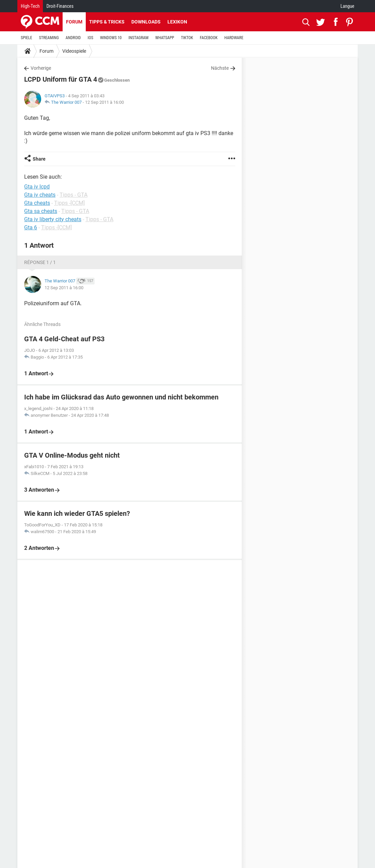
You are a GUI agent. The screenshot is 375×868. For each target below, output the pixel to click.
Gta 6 (31, 227)
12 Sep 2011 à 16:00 (104, 102)
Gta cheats (37, 203)
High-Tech (30, 6)
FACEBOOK (209, 38)
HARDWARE (234, 38)
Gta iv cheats (40, 195)
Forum (74, 22)
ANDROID (73, 38)
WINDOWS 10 (111, 38)
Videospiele (74, 51)
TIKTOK (187, 38)
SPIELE (27, 38)
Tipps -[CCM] (69, 203)
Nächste (220, 68)
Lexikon (177, 22)
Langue (347, 6)
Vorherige (41, 68)
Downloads (146, 22)
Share (39, 159)
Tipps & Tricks (107, 22)
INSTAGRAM (139, 38)
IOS (90, 38)
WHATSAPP (165, 38)
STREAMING (49, 38)
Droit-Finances (60, 6)
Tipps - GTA (74, 195)
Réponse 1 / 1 (40, 262)
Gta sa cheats (41, 211)
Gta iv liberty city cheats (53, 219)
